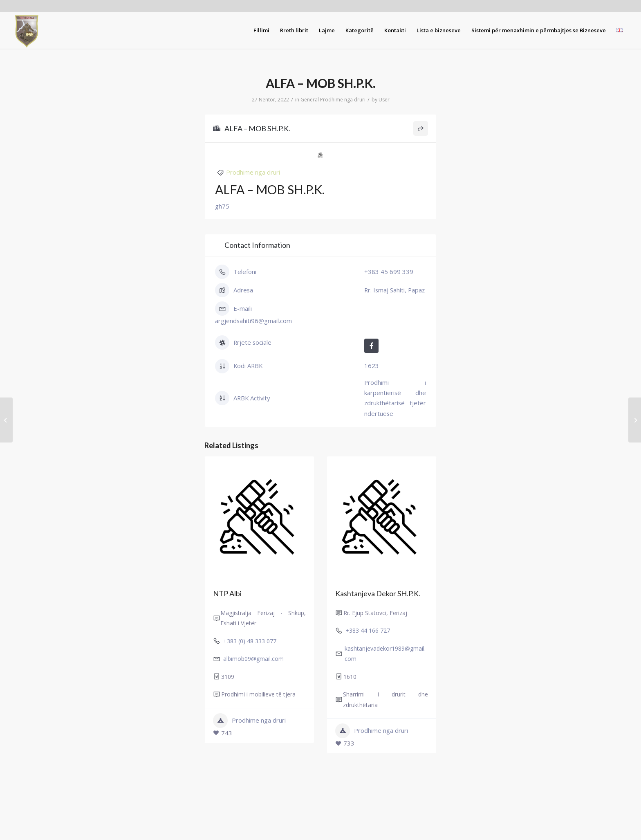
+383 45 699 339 (389, 272)
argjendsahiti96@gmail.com (253, 321)
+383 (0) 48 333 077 (250, 641)
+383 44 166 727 (368, 630)
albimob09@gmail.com (253, 659)
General (310, 100)
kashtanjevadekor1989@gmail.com (385, 653)
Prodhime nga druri (343, 100)
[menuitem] (261, 30)
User (384, 100)
